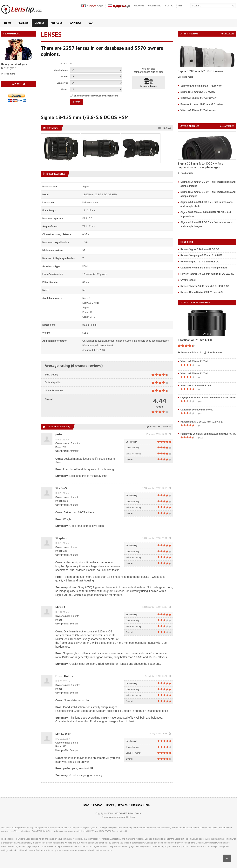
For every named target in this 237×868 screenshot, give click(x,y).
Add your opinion (159, 427)
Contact (170, 6)
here (31, 850)
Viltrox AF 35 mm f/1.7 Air (194, 374)
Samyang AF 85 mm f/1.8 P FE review (201, 86)
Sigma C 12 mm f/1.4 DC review (198, 92)
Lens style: (62, 83)
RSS (180, 6)
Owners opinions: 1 (189, 352)
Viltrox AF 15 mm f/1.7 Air (194, 361)
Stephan (61, 538)
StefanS (61, 488)
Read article (185, 173)
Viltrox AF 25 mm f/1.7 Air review (198, 110)
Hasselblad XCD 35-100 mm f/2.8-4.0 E (202, 422)
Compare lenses (149, 83)
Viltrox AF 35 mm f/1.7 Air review (198, 98)
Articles (57, 23)
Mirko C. (61, 607)
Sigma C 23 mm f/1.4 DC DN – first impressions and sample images (200, 165)
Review (165, 128)
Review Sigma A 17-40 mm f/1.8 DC (200, 262)
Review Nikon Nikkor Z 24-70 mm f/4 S (202, 292)
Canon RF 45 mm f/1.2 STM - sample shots (204, 268)
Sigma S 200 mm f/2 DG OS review (201, 71)
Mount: (64, 89)
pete (59, 434)
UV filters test (188, 280)
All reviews (227, 34)
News (8, 23)
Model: (65, 76)
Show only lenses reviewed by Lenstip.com (96, 96)
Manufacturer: (61, 70)
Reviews (23, 23)
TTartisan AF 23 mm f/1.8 (195, 340)
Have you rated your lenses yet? (14, 66)
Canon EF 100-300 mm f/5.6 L (197, 410)
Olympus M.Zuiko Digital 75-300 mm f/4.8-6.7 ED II (208, 398)
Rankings (75, 23)
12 (200, 438)
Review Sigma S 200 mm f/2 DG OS (200, 249)
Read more (8, 74)
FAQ (90, 23)
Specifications (213, 352)
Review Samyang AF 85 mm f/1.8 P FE (201, 255)
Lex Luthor (63, 734)
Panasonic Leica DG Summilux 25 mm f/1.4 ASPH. (208, 434)
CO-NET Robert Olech (130, 813)
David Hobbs (64, 676)
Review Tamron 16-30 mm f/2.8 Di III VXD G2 (205, 286)
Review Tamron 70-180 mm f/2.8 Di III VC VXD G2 (207, 274)
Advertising (155, 6)
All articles (227, 126)
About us (139, 6)
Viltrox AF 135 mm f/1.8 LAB (196, 386)
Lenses (40, 23)
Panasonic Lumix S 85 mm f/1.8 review (202, 104)
